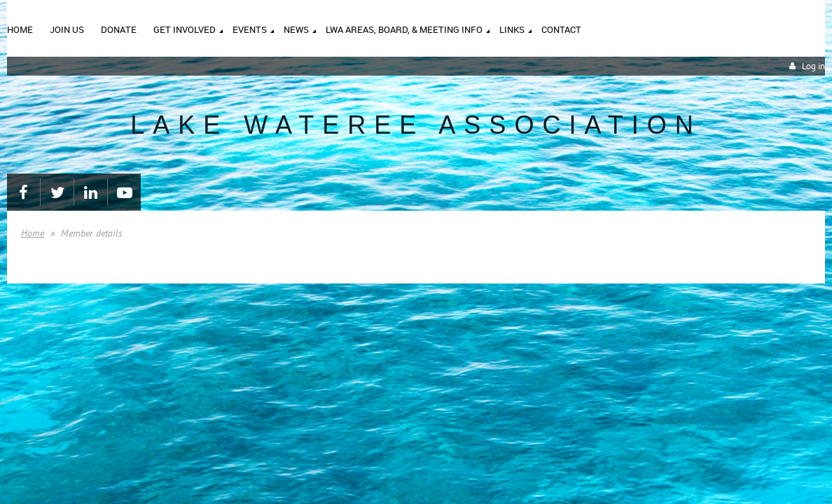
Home (33, 233)
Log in (813, 66)
